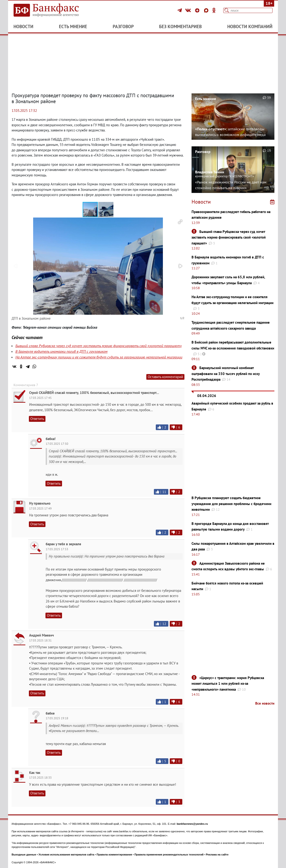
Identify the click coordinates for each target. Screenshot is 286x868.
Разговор (123, 26)
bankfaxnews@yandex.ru (192, 824)
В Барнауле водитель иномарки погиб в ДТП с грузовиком (61, 351)
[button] (106, 209)
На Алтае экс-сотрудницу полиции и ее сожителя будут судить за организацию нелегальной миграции (99, 357)
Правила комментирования (114, 855)
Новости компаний (250, 26)
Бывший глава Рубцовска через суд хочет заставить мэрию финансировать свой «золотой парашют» (98, 346)
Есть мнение (73, 26)
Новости (23, 26)
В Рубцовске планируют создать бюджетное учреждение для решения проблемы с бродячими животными (231, 504)
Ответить (37, 419)
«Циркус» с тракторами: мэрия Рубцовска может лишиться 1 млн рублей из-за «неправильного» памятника (228, 684)
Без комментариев (180, 26)
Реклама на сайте (217, 855)
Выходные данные (24, 855)
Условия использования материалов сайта (66, 855)
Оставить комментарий (165, 377)
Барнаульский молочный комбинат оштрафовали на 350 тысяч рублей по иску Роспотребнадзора (226, 374)
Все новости (265, 703)
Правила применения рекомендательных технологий (169, 855)
